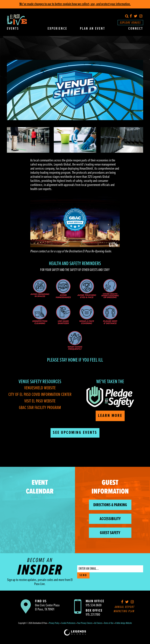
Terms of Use (109, 623)
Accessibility (110, 519)
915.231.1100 (93, 615)
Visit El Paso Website (40, 401)
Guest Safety (110, 533)
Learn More (110, 416)
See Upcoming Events (75, 433)
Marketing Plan (124, 611)
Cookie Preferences (68, 623)
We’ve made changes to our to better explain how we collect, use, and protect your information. (75, 4)
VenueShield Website (40, 388)
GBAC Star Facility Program (40, 408)
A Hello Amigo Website (123, 623)
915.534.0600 (94, 605)
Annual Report (125, 607)
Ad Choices (98, 623)
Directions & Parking (110, 505)
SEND (83, 575)
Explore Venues (130, 23)
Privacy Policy (54, 623)
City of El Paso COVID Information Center (40, 395)
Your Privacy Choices (85, 623)
